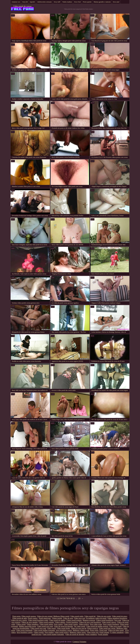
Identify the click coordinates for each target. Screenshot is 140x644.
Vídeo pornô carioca (109, 622)
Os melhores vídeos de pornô (96, 618)
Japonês (32, 2)
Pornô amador (104, 632)
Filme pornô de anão (20, 618)
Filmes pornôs (57, 618)
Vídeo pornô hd (90, 616)
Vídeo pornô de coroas (22, 6)
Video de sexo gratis (104, 616)
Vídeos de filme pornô (116, 630)
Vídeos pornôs (39, 632)
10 (71, 598)
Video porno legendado (24, 630)
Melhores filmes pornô (61, 616)
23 (79, 598)
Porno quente (87, 2)
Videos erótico (84, 624)
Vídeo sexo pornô (115, 626)
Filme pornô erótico (62, 632)
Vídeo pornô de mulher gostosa (97, 626)
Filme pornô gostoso (29, 616)
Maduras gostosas (89, 620)
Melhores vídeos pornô (81, 630)
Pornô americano (45, 618)
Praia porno (17, 616)
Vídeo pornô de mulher (57, 620)
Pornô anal (103, 630)
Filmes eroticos (93, 628)
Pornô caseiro (33, 618)
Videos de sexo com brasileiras (90, 622)
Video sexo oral (79, 618)
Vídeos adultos (60, 622)
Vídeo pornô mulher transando (44, 630)
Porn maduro (49, 632)
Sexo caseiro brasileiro (111, 624)
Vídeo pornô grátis (77, 616)
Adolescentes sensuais (44, 2)
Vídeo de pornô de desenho (63, 626)
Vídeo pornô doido (63, 628)
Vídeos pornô (21, 624)
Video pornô (51, 628)
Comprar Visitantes (79, 642)
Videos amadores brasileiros (117, 618)
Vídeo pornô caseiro (71, 624)
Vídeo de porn (68, 618)
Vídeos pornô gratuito (74, 620)
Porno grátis (94, 630)
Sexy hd (25, 2)
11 (74, 598)
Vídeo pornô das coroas (107, 628)
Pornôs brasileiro (72, 622)
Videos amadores (33, 624)
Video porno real (93, 632)
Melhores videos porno (78, 632)
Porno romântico (91, 634)
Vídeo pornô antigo (46, 624)
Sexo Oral (77, 2)
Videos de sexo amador (29, 622)
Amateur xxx (16, 2)
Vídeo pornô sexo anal (45, 626)
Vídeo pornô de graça (120, 616)
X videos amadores (117, 632)
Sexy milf (57, 2)
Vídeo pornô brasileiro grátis (38, 620)
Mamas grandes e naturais (102, 2)
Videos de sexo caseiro (19, 620)
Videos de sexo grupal (45, 616)
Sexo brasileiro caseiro (64, 630)
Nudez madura (67, 2)
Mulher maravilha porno (28, 626)
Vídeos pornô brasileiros (105, 620)
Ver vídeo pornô (80, 626)
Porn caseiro (58, 624)
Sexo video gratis (96, 624)
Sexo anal (116, 2)
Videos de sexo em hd (78, 628)
